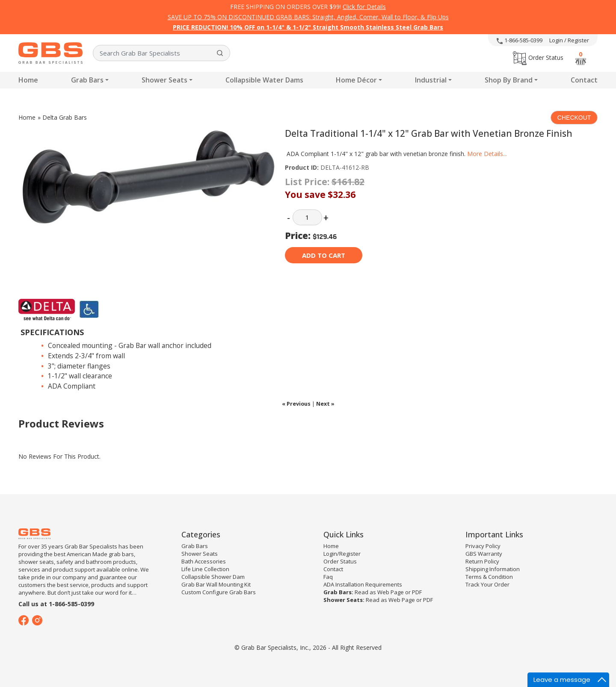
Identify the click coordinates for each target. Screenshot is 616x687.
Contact (584, 80)
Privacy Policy (483, 546)
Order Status (538, 57)
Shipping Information (493, 569)
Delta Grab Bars (65, 117)
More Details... (487, 154)
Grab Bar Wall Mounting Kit (216, 584)
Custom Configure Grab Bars (219, 592)
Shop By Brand (509, 80)
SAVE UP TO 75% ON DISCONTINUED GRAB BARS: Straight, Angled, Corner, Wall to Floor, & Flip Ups (308, 17)
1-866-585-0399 (520, 40)
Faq (328, 577)
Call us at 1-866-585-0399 (56, 604)
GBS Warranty (484, 554)
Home (28, 80)
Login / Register (569, 40)
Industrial (431, 80)
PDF (417, 592)
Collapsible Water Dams (264, 80)
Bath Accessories (204, 561)
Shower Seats (164, 80)
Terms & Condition (489, 577)
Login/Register (342, 554)
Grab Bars (87, 80)
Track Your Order (487, 584)
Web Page (391, 592)
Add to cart (324, 255)
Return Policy (482, 561)
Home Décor (356, 80)
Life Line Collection (205, 569)
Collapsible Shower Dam (213, 577)
